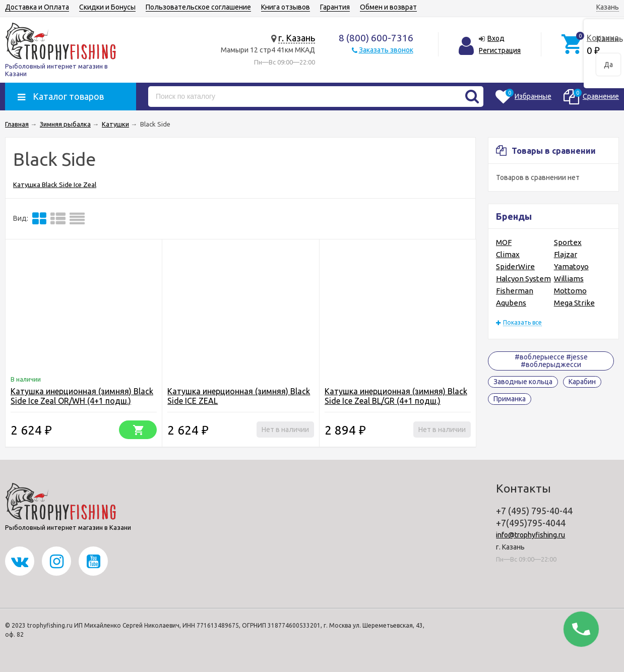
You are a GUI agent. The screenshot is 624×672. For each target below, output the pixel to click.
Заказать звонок (386, 50)
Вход (496, 38)
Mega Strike (574, 303)
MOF (504, 242)
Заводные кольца (523, 382)
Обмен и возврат (388, 7)
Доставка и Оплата (37, 7)
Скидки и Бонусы (107, 7)
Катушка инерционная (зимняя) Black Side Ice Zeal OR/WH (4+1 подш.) (82, 396)
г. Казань (297, 38)
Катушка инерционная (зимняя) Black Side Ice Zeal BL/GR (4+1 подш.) (396, 396)
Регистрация (500, 50)
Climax (508, 254)
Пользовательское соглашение (198, 7)
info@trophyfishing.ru (531, 535)
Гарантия (335, 7)
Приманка (510, 399)
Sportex (568, 242)
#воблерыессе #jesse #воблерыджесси (551, 361)
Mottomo (570, 291)
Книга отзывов (286, 7)
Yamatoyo (571, 266)
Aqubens (511, 303)
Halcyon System (523, 279)
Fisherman (515, 291)
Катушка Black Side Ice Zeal (55, 185)
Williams (569, 279)
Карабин (582, 382)
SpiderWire (515, 266)
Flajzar (566, 254)
